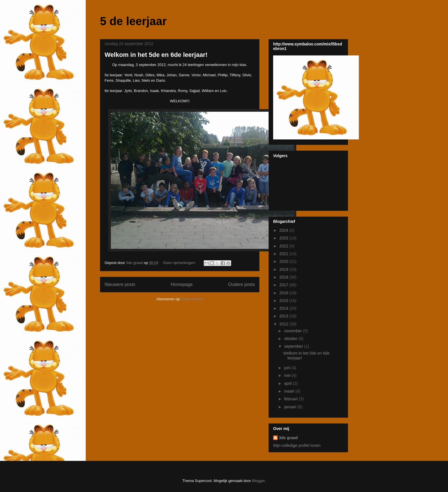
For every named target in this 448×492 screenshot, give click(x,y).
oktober (291, 339)
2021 (284, 254)
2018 (284, 277)
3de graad (288, 438)
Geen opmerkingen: (180, 263)
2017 (284, 285)
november (293, 331)
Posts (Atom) (192, 299)
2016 (284, 293)
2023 (284, 238)
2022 (284, 246)
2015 (284, 301)
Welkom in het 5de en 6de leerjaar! (156, 55)
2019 (284, 269)
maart (290, 391)
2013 (284, 316)
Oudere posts (241, 284)
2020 (284, 261)
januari (291, 407)
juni (288, 368)
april (288, 383)
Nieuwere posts (120, 284)
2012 (284, 324)
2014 (284, 308)
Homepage (182, 284)
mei (288, 375)
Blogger (258, 481)
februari (291, 399)
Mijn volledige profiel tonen (297, 445)
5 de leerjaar (133, 21)
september (294, 346)
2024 (284, 230)
